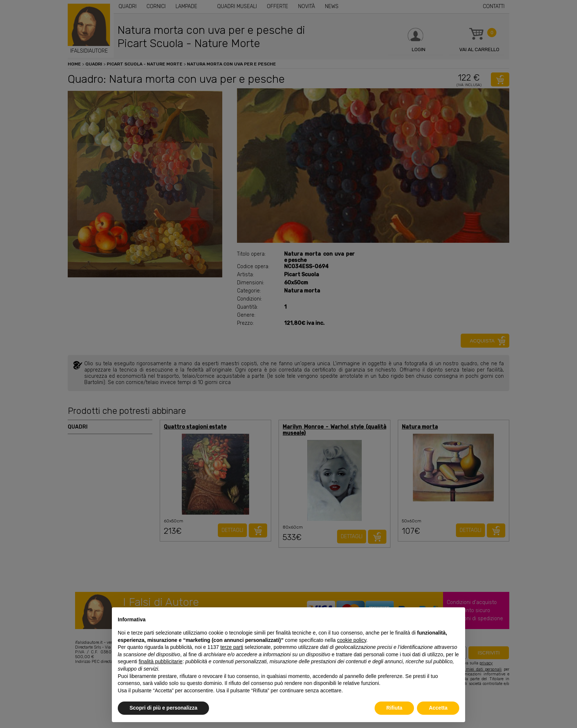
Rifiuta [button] (394, 708)
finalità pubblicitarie (161, 661)
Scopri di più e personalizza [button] (163, 708)
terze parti (232, 647)
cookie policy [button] (352, 640)
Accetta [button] (438, 708)
